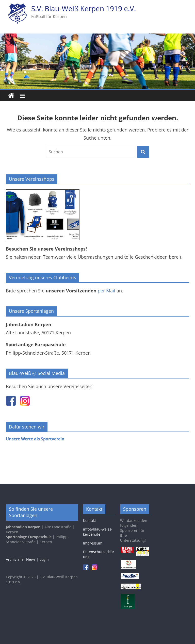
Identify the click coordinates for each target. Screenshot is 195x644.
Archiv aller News (21, 559)
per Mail (107, 291)
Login (44, 559)
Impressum (93, 543)
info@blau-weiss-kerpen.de (98, 532)
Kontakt (90, 521)
